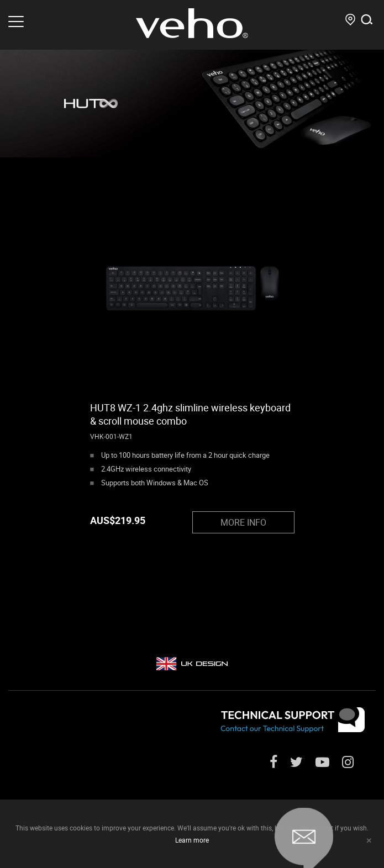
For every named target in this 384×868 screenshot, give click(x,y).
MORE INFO (243, 522)
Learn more (192, 840)
